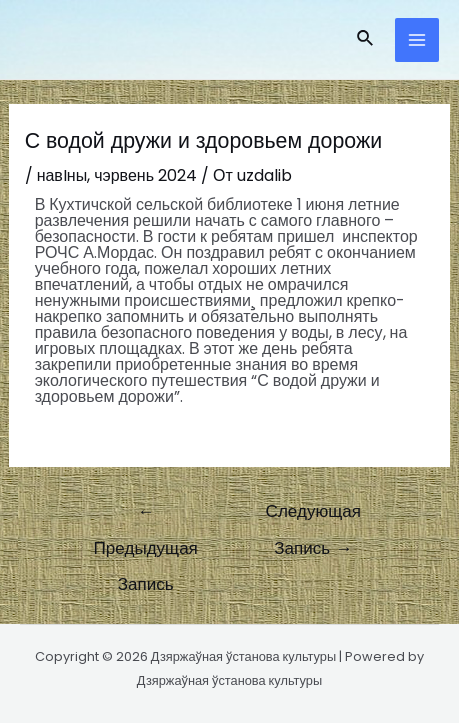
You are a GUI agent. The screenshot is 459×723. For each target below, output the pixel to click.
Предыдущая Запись (146, 516)
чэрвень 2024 (145, 175)
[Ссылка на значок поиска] (366, 40)
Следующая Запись (313, 516)
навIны (62, 175)
